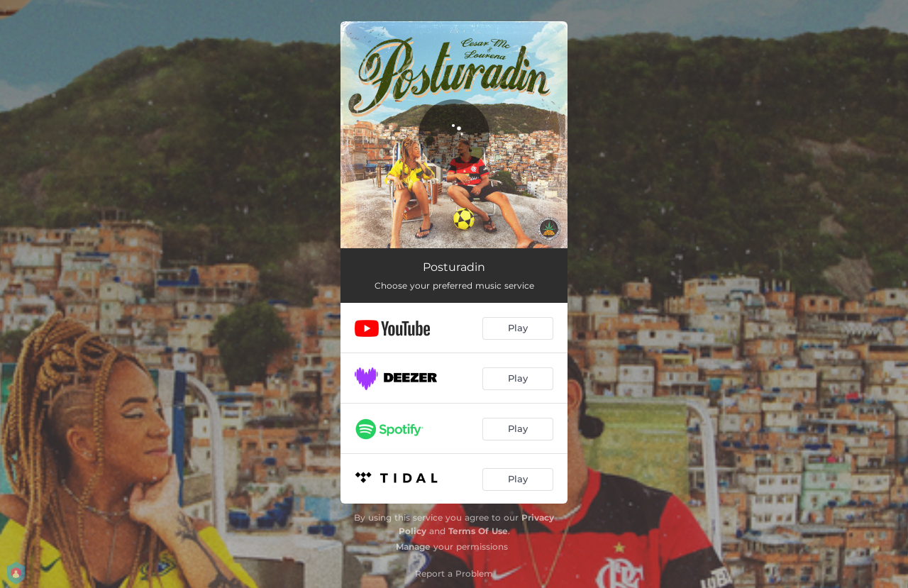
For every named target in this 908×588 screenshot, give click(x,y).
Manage (413, 547)
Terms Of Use (478, 531)
